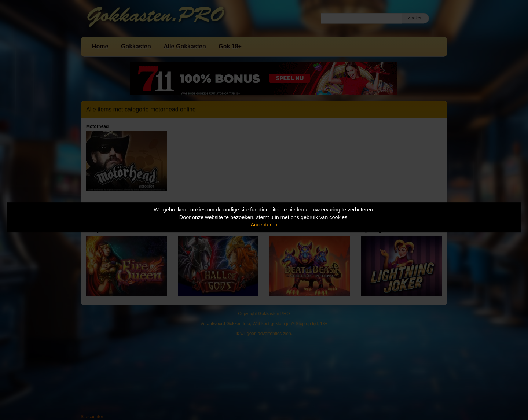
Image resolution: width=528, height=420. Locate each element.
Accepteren (264, 225)
